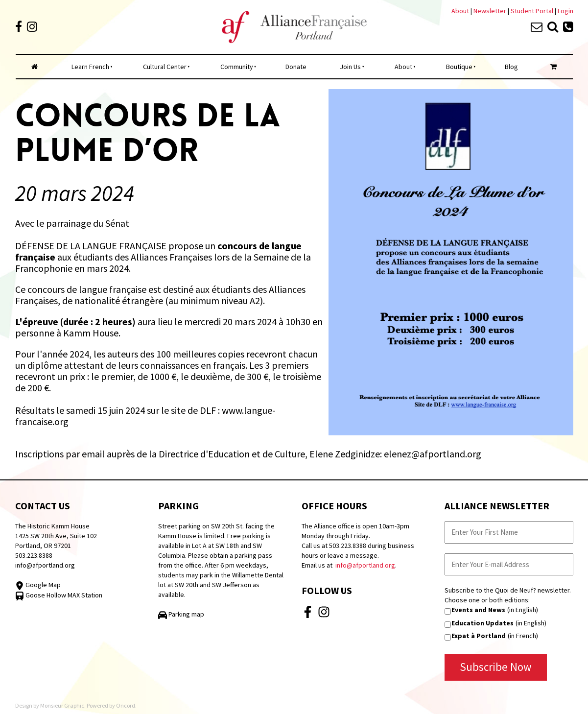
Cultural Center (165, 67)
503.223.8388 (34, 555)
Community (237, 67)
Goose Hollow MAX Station (59, 595)
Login (565, 11)
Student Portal (532, 11)
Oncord (126, 705)
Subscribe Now (496, 667)
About (460, 11)
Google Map (38, 585)
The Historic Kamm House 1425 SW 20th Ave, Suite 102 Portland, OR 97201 (56, 536)
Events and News (478, 610)
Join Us (350, 67)
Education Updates (482, 623)
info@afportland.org (45, 565)
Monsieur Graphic (62, 705)
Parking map (181, 614)
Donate (296, 67)
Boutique (459, 67)
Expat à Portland (479, 636)
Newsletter (491, 11)
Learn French (90, 67)
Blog (511, 67)
